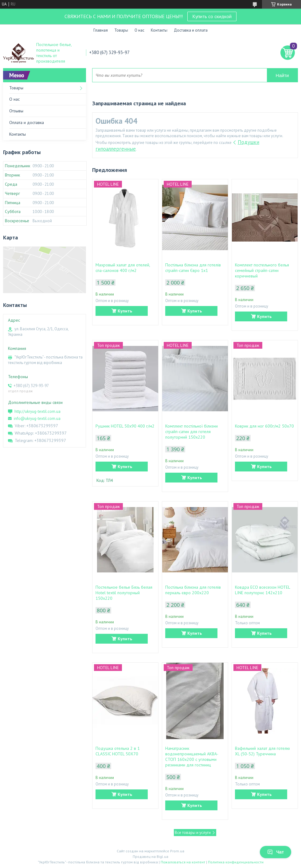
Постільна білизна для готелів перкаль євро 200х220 (193, 590)
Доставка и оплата (191, 30)
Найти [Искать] (282, 75)
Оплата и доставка (27, 122)
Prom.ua (177, 851)
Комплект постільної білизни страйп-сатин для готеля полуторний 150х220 (192, 432)
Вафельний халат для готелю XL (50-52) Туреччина (262, 751)
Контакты (159, 30)
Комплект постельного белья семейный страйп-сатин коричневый (262, 270)
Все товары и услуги (193, 833)
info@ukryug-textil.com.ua (37, 418)
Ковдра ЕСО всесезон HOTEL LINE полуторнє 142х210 (262, 590)
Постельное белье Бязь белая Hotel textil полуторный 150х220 (124, 593)
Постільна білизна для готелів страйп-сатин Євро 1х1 (193, 268)
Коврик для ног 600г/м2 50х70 (264, 426)
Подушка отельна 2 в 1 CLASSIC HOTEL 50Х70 (118, 751)
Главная (101, 30)
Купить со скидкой (212, 16)
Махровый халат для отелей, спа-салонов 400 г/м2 (123, 268)
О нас (139, 30)
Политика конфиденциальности (236, 862)
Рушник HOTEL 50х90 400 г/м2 (125, 426)
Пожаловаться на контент (183, 862)
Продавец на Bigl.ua (150, 856)
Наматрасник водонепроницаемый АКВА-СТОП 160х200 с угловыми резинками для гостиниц (192, 757)
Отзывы (16, 111)
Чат (276, 852)
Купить (125, 311)
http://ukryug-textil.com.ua (37, 411)
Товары (121, 30)
